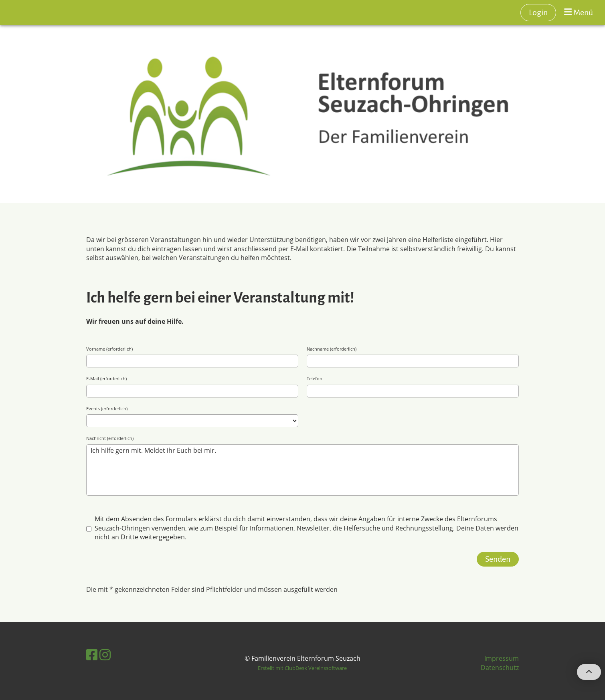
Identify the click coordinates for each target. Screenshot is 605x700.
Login (538, 12)
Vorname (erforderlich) (109, 349)
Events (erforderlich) (107, 409)
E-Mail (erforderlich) (106, 378)
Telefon (315, 378)
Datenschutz (500, 668)
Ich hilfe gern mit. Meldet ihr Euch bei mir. (303, 470)
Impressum (502, 658)
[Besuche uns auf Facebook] (92, 655)
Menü (579, 12)
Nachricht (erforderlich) (110, 438)
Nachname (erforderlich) (332, 349)
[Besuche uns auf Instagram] (105, 655)
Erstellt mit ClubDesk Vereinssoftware (302, 668)
